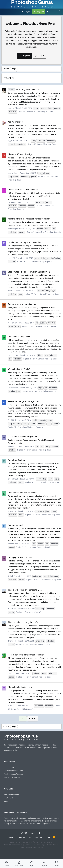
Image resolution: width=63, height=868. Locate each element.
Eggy (10, 141)
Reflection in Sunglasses (19, 337)
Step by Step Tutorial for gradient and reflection (29, 272)
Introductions (9, 767)
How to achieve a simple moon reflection (26, 655)
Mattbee (11, 706)
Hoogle (11, 673)
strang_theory (13, 173)
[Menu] (4, 12)
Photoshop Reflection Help (20, 687)
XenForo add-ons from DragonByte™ (37, 845)
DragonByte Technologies (28, 847)
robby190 (12, 258)
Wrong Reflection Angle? (19, 369)
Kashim (11, 544)
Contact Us (8, 801)
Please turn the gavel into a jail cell (23, 401)
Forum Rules (8, 798)
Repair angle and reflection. (24, 89)
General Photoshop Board (50, 294)
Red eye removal (15, 525)
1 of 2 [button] (23, 719)
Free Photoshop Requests (43, 112)
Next (33, 719)
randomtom (12, 323)
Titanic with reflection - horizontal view (25, 590)
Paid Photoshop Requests (13, 774)
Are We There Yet (16, 122)
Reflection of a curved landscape (22, 493)
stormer (11, 108)
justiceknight (13, 229)
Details (41, 847)
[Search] (59, 12)
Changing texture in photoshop (22, 557)
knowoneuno (13, 291)
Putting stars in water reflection (22, 304)
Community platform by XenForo (31, 842)
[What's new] (54, 12)
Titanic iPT (12, 609)
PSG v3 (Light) (28, 833)
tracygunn (12, 202)
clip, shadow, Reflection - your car (23, 437)
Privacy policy (39, 837)
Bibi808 (11, 420)
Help (49, 837)
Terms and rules (25, 837)
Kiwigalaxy (12, 511)
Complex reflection (16, 460)
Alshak (11, 576)
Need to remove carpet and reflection (24, 242)
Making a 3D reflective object (21, 154)
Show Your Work (49, 144)
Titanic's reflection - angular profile (23, 622)
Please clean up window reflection (23, 190)
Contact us (12, 837)
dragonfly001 (13, 479)
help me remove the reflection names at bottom (29, 219)
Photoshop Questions (12, 778)
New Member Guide (11, 794)
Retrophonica (13, 355)
